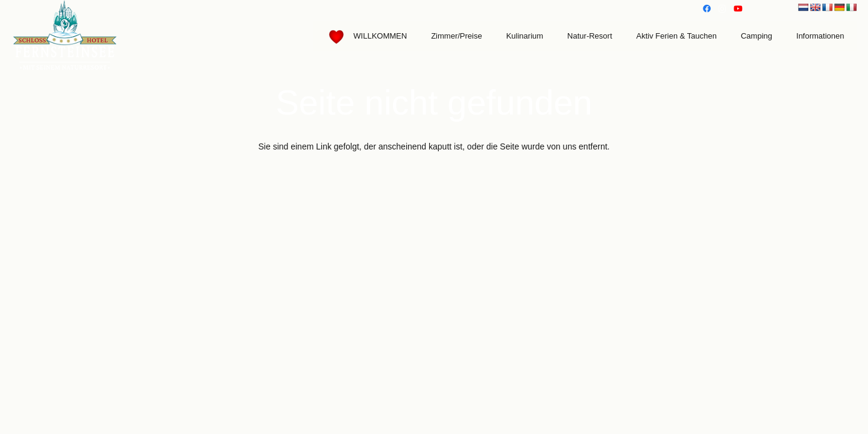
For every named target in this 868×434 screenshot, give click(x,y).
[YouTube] (738, 9)
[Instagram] (722, 9)
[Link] (65, 36)
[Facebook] (706, 9)
